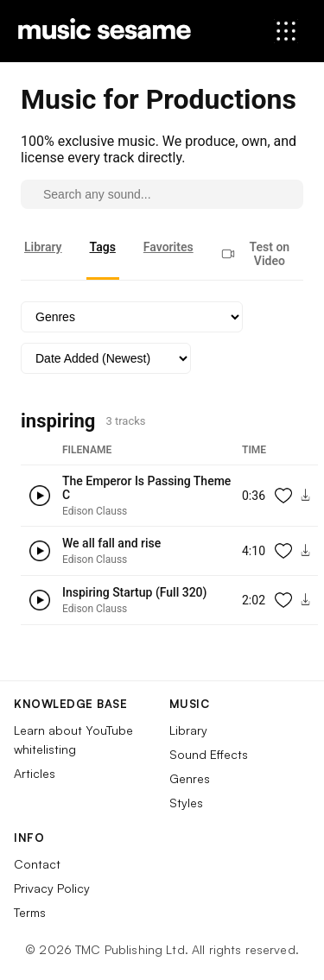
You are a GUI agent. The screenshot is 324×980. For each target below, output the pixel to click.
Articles (35, 773)
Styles (186, 803)
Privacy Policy (52, 888)
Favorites (168, 247)
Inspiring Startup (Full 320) (134, 592)
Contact (37, 864)
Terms (30, 912)
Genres (190, 778)
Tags (103, 247)
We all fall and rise (111, 543)
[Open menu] (286, 31)
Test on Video (255, 254)
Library (43, 247)
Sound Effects (209, 754)
